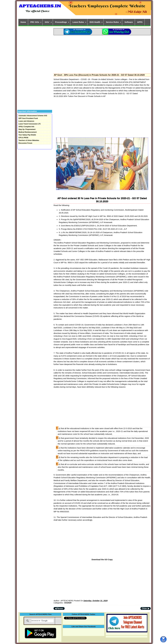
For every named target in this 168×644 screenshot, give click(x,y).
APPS (140, 22)
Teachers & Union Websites (29, 140)
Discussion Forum (25, 143)
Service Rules (112, 22)
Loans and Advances (26, 121)
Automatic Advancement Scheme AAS (33, 116)
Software (129, 22)
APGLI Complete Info (26, 127)
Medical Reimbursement (28, 132)
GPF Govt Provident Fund (28, 118)
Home (23, 22)
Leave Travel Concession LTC (30, 124)
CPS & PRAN (23, 138)
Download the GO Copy (102, 560)
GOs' (47, 22)
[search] (42, 621)
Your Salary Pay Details (27, 135)
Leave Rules (78, 22)
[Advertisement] (102, 54)
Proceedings (61, 22)
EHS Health (95, 22)
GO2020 (68, 603)
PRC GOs (35, 22)
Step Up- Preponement (27, 129)
